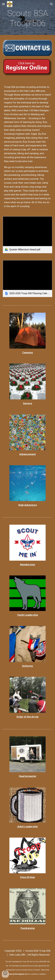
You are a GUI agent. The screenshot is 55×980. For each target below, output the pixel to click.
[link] (28, 235)
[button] (4, 4)
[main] (28, 18)
